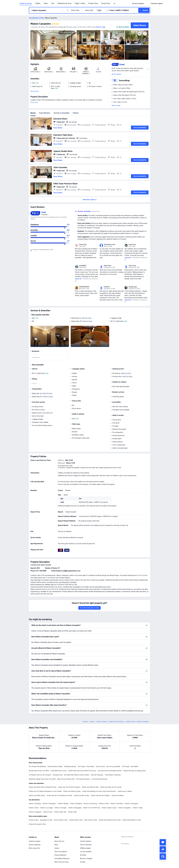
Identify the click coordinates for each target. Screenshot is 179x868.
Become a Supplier (86, 858)
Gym (33, 318)
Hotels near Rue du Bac (81, 795)
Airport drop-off (76, 321)
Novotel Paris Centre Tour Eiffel (39, 771)
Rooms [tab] (33, 113)
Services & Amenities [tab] (62, 113)
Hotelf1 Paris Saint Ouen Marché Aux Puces (82, 771)
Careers (57, 848)
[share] (163, 849)
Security (83, 862)
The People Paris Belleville (37, 766)
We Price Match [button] (124, 27)
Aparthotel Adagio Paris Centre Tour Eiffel (42, 779)
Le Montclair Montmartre (99, 779)
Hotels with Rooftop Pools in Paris (110, 820)
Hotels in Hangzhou (125, 808)
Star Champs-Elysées (83, 779)
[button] (115, 4)
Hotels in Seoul (34, 808)
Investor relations (86, 841)
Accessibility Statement (62, 858)
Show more (34, 102)
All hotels (83, 855)
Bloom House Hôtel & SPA (66, 779)
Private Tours (93, 3)
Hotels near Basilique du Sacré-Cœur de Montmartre (99, 791)
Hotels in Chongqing (131, 804)
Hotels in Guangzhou (49, 804)
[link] (138, 3)
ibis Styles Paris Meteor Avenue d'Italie (77, 775)
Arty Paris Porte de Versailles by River (110, 771)
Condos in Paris (34, 820)
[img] (53, 45)
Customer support (35, 841)
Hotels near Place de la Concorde (111, 787)
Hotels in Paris (130, 722)
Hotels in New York (60, 812)
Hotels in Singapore (35, 812)
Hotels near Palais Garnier (37, 795)
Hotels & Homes (26, 3)
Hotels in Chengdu (61, 808)
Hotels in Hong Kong (90, 804)
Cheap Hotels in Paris (76, 820)
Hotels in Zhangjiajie (75, 808)
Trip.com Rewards (86, 845)
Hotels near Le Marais (125, 791)
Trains (46, 3)
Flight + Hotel (80, 3)
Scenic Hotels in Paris (61, 820)
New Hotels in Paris (91, 820)
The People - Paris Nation (130, 766)
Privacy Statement (60, 855)
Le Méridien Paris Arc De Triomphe (40, 775)
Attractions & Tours (65, 3)
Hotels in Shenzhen (117, 804)
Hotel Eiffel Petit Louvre (59, 771)
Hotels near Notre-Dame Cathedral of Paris (43, 787)
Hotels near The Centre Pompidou (69, 787)
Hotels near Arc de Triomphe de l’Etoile (59, 795)
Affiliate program (85, 848)
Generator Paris (58, 775)
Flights (38, 3)
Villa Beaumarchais (70, 766)
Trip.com (85, 722)
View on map (116, 105)
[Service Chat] (163, 856)
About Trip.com (59, 841)
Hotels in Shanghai (35, 804)
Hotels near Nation (118, 795)
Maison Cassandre (41, 24)
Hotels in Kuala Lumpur (109, 808)
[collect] (163, 842)
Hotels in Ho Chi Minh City (91, 808)
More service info (34, 848)
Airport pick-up (76, 318)
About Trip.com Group (61, 862)
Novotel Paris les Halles (55, 766)
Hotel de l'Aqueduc (97, 775)
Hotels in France (102, 722)
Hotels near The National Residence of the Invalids (45, 791)
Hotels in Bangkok (76, 804)
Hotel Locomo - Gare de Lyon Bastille (108, 766)
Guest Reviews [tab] (45, 113)
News (56, 845)
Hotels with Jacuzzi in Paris (37, 824)
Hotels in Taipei (138, 808)
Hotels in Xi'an (48, 812)
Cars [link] (53, 3)
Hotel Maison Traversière (113, 775)
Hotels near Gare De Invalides (100, 795)
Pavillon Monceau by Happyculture (134, 771)
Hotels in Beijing (63, 804)
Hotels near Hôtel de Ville (90, 787)
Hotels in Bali (72, 812)
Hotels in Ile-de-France (116, 722)
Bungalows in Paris (46, 820)
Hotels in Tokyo (104, 804)
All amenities (35, 91)
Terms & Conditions (61, 852)
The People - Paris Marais (86, 766)
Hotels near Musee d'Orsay (72, 791)
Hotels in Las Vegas (47, 808)
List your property (86, 852)
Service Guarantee (35, 845)
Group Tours (106, 3)
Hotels (92, 722)
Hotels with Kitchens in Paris (132, 820)
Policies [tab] (76, 113)
